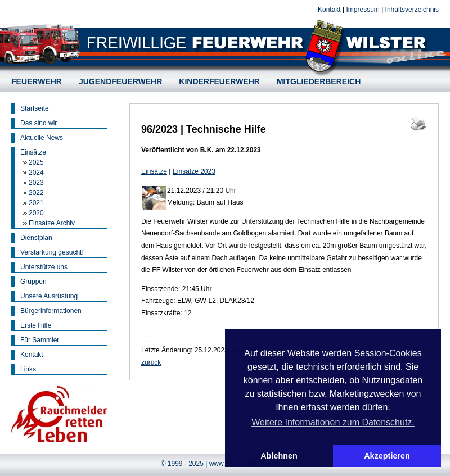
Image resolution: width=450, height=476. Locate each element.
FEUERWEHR (37, 81)
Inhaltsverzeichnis (412, 10)
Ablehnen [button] (279, 456)
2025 (36, 162)
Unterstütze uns (44, 267)
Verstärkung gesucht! (52, 252)
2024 (36, 173)
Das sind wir (39, 123)
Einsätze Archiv (52, 223)
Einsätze (33, 152)
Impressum (363, 10)
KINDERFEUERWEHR (219, 81)
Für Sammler (40, 340)
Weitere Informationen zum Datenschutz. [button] (333, 422)
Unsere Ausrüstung (49, 296)
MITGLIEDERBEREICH (319, 81)
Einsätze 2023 (194, 171)
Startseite (35, 108)
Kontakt (329, 10)
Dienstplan (36, 238)
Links (28, 369)
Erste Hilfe (36, 325)
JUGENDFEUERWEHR (120, 81)
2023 (36, 183)
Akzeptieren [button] (387, 456)
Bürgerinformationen (51, 311)
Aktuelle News (42, 138)
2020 (36, 213)
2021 (36, 203)
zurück (151, 362)
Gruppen (33, 282)
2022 (36, 193)
